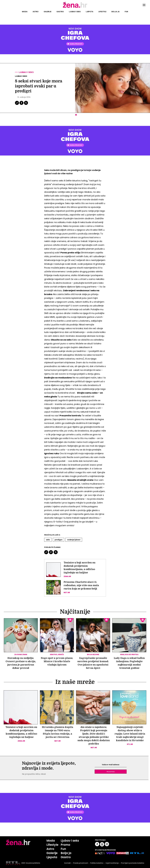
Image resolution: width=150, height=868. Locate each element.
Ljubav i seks (75, 12)
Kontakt (68, 863)
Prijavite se (111, 772)
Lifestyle (102, 12)
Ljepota (90, 12)
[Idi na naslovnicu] (75, 7)
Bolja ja (115, 12)
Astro (36, 12)
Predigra (58, 540)
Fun (126, 12)
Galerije (48, 12)
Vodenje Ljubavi (74, 540)
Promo (65, 845)
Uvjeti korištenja (112, 863)
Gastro (60, 12)
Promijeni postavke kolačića (133, 863)
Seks (48, 540)
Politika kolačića (97, 863)
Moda (25, 12)
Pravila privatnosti (81, 863)
